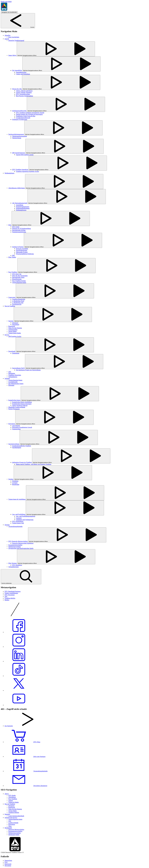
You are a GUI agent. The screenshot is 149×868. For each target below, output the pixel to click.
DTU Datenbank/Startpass (13, 591)
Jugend (11, 801)
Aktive (7, 794)
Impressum (8, 864)
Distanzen (11, 806)
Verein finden (12, 811)
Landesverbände (13, 823)
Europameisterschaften (15, 831)
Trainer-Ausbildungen (11, 593)
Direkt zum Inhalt (6, 2)
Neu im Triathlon (10, 804)
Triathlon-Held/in (10, 598)
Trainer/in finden (13, 802)
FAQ (6, 862)
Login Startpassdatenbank (16, 816)
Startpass (7, 814)
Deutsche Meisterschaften (16, 830)
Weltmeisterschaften (15, 833)
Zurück (18, 27)
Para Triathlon (13, 799)
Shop (10, 826)
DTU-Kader (12, 795)
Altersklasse (12, 797)
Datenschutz (8, 860)
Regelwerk (12, 807)
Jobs (6, 597)
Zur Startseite (9, 726)
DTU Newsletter (10, 595)
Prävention (12, 824)
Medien (7, 600)
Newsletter (8, 866)
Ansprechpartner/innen (15, 819)
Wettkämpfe (8, 828)
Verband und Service (11, 818)
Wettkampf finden (14, 835)
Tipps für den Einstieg (15, 809)
